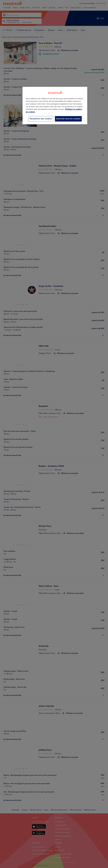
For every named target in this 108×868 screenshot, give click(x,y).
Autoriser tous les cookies (68, 119)
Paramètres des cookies (41, 119)
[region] (55, 105)
